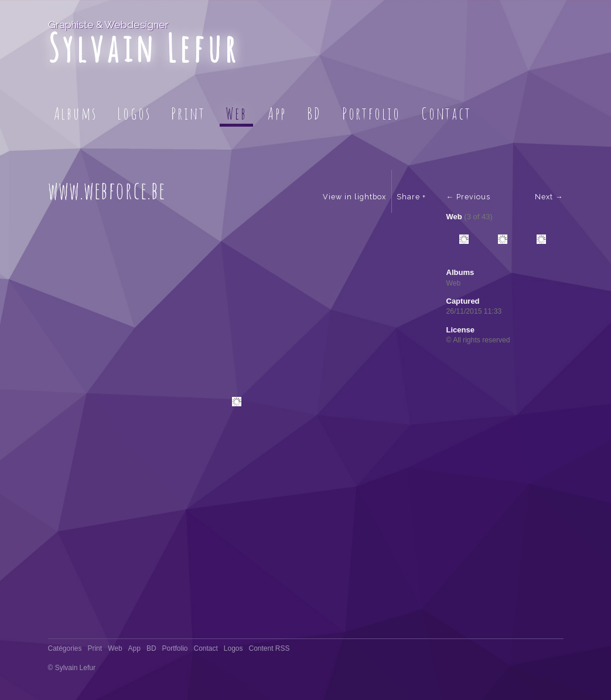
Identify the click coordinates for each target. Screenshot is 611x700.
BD (314, 113)
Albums (76, 113)
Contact (446, 113)
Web (236, 113)
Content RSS (269, 648)
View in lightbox (354, 197)
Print (188, 113)
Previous (473, 197)
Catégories (65, 648)
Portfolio (371, 113)
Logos (134, 113)
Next (544, 197)
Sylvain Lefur (144, 48)
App (277, 113)
